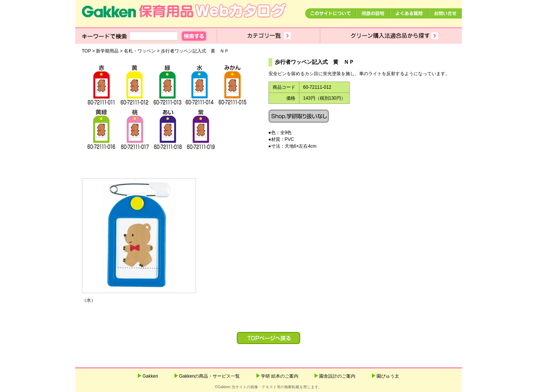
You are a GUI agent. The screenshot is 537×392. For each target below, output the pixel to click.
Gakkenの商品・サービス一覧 (209, 376)
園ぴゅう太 (388, 376)
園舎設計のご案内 (337, 376)
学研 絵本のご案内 (280, 376)
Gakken (150, 376)
